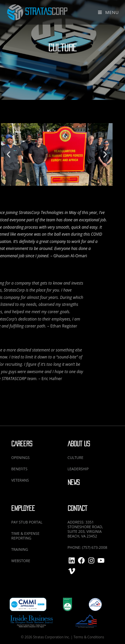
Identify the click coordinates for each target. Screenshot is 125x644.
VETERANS (20, 480)
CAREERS (22, 444)
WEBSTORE (21, 561)
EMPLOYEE (23, 508)
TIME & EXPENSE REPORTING (25, 536)
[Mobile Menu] (108, 12)
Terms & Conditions (89, 637)
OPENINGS (20, 457)
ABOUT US (79, 444)
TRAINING (20, 549)
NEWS (74, 482)
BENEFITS (19, 469)
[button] (87, 155)
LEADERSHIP (78, 469)
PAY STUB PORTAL (27, 522)
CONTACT (77, 508)
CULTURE (76, 457)
